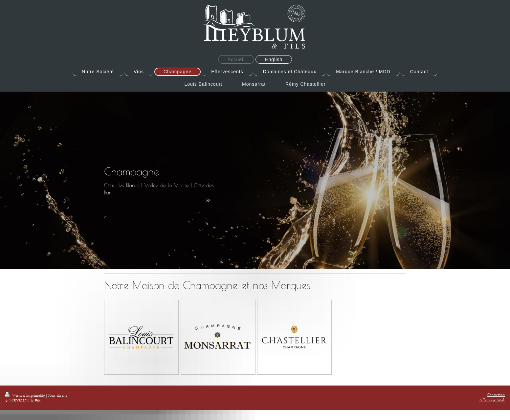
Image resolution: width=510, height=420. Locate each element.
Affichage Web (492, 400)
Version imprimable (25, 395)
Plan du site (58, 395)
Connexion (496, 395)
